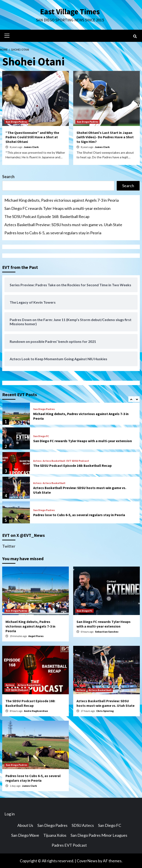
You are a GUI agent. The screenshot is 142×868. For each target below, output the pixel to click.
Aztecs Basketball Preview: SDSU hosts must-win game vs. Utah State (63, 224)
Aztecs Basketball (54, 461)
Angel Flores (36, 636)
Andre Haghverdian (36, 711)
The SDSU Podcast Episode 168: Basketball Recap (47, 216)
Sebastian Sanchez (107, 631)
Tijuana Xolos (55, 835)
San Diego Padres (16, 121)
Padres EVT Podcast (69, 845)
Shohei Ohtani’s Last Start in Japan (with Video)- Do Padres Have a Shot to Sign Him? (105, 137)
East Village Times (70, 11)
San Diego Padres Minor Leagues (99, 835)
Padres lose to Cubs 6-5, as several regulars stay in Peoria (53, 233)
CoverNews (87, 861)
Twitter (9, 546)
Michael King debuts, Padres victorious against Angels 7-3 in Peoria (62, 200)
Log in (10, 814)
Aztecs (37, 461)
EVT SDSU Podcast (78, 461)
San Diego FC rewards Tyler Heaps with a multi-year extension (57, 208)
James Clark (31, 147)
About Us (25, 825)
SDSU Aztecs (83, 825)
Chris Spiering (105, 711)
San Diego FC (41, 436)
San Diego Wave (25, 835)
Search (8, 176)
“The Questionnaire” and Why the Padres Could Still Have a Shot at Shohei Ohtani (32, 137)
